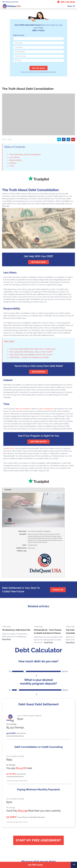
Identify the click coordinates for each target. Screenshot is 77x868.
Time (12, 166)
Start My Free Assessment (38, 840)
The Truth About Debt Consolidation (25, 154)
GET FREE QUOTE (38, 442)
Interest (13, 163)
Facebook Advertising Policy (48, 72)
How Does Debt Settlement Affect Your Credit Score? (33, 349)
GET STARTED (38, 372)
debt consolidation (23, 409)
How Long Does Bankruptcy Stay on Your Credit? (31, 352)
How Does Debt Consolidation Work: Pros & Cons (31, 355)
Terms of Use (34, 72)
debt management (46, 409)
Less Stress (14, 157)
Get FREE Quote (35, 865)
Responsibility (16, 160)
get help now (38, 262)
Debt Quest (10, 448)
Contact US (58, 590)
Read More (6, 639)
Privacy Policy (25, 72)
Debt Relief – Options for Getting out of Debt (29, 357)
